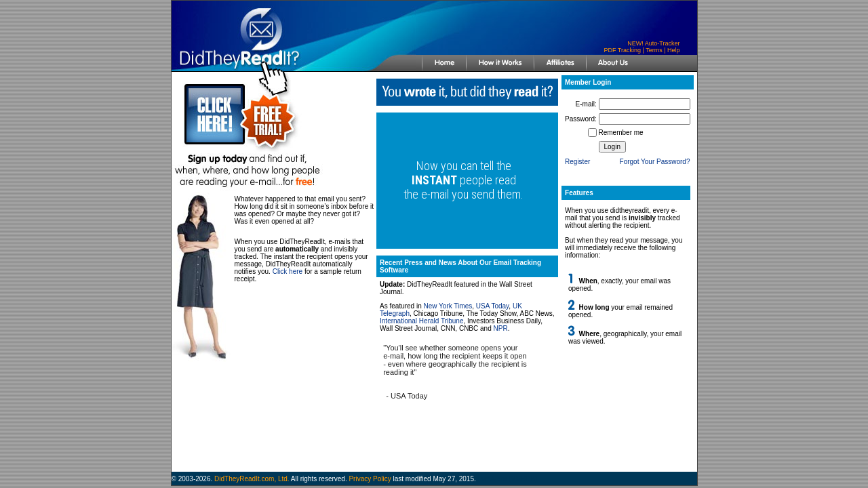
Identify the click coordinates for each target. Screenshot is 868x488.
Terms (654, 50)
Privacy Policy (370, 479)
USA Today (493, 306)
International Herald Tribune (421, 321)
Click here (288, 271)
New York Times (448, 306)
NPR (501, 328)
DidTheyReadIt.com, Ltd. (252, 479)
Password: (581, 119)
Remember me (621, 133)
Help (674, 50)
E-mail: (586, 104)
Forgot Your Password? (655, 162)
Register (577, 162)
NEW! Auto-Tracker (653, 43)
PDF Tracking (622, 50)
